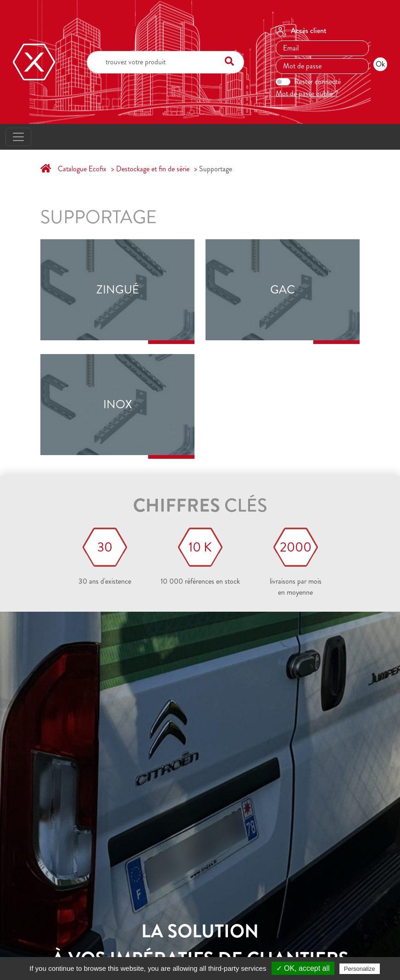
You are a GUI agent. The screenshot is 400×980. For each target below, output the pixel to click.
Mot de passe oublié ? (307, 93)
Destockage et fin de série (153, 169)
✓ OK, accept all (303, 968)
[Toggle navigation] (18, 137)
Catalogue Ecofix (82, 169)
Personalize (360, 969)
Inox (118, 405)
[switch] (283, 82)
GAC (283, 290)
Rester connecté (317, 82)
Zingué (118, 290)
